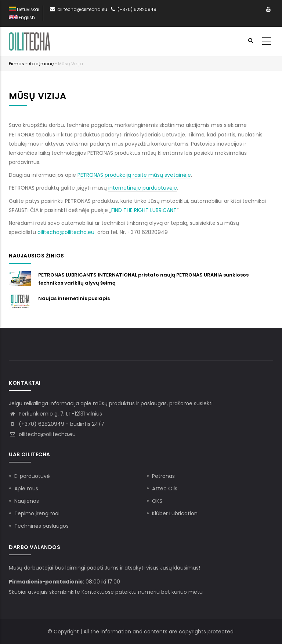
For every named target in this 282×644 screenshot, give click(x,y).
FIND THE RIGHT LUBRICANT (144, 210)
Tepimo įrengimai (37, 513)
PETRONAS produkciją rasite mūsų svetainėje (134, 175)
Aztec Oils (165, 489)
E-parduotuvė (32, 476)
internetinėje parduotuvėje (143, 188)
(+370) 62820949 (133, 9)
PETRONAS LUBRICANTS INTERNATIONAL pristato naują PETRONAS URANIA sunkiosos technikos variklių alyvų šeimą (143, 279)
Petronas (163, 476)
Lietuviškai (24, 9)
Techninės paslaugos (41, 526)
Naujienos (27, 501)
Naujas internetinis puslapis (74, 298)
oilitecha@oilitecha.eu (78, 9)
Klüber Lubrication (175, 513)
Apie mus (26, 489)
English (22, 17)
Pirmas (17, 64)
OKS (157, 501)
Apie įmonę (41, 64)
